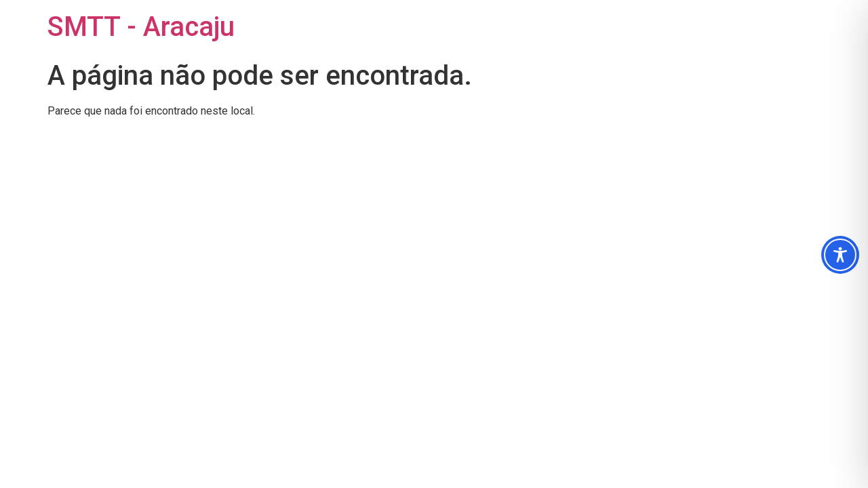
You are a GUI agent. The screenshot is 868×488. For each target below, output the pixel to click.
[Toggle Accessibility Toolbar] (840, 255)
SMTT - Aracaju (141, 27)
